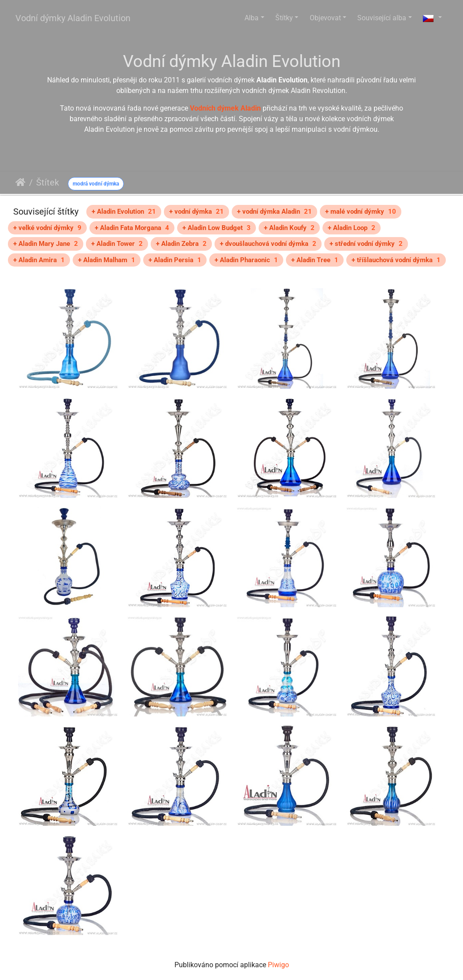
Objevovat (325, 18)
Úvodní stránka (20, 182)
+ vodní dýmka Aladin (274, 212)
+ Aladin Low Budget (217, 228)
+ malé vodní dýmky (361, 212)
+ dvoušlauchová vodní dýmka (268, 244)
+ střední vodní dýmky (366, 244)
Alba (252, 18)
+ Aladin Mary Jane (46, 244)
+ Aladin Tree (315, 260)
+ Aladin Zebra (181, 244)
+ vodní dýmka (196, 212)
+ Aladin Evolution (124, 212)
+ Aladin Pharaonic (246, 260)
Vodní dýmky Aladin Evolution (73, 18)
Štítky (284, 18)
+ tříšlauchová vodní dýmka (396, 260)
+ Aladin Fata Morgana (132, 228)
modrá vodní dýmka (96, 184)
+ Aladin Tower (117, 244)
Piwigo (278, 965)
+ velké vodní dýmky (47, 228)
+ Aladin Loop (352, 228)
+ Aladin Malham (107, 260)
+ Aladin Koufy (289, 228)
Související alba (382, 18)
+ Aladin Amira (39, 260)
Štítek (48, 182)
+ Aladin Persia (175, 260)
